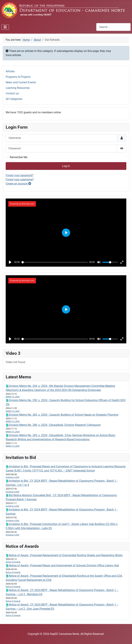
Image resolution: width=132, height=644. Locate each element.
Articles (10, 71)
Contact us (12, 93)
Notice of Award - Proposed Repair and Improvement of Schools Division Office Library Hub (64, 565)
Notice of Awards (13, 562)
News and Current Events (21, 82)
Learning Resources (18, 88)
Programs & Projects (18, 77)
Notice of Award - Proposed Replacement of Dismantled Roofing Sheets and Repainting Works (66, 555)
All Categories (14, 99)
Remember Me (19, 157)
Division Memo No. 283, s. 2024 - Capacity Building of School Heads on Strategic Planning (64, 415)
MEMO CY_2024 (13, 397)
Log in (66, 166)
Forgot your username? (20, 179)
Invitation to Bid (12, 477)
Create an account (18, 184)
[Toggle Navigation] (5, 27)
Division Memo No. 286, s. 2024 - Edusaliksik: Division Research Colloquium (55, 425)
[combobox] (113, 27)
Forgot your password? (20, 175)
